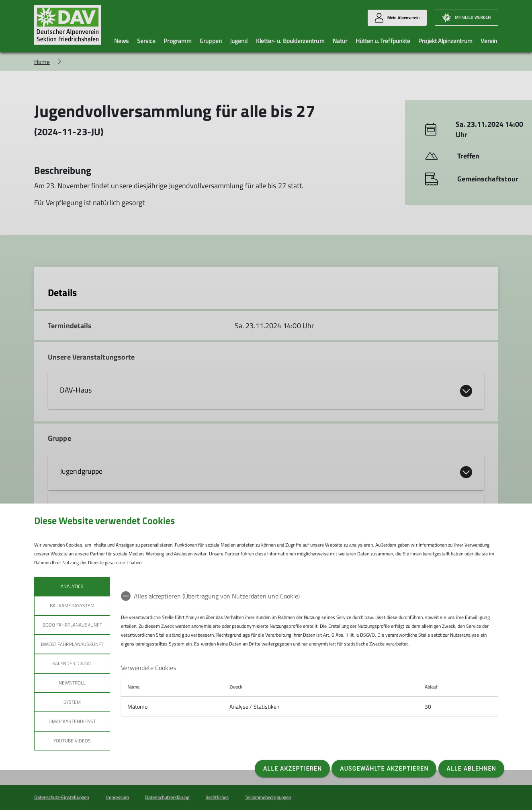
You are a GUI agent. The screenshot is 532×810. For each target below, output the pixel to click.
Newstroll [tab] (72, 683)
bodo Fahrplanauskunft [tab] (72, 625)
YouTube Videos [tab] (72, 741)
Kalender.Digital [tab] (72, 663)
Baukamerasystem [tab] (72, 605)
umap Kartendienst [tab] (72, 721)
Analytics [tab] (72, 586)
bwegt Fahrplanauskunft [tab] (72, 644)
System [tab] (72, 702)
